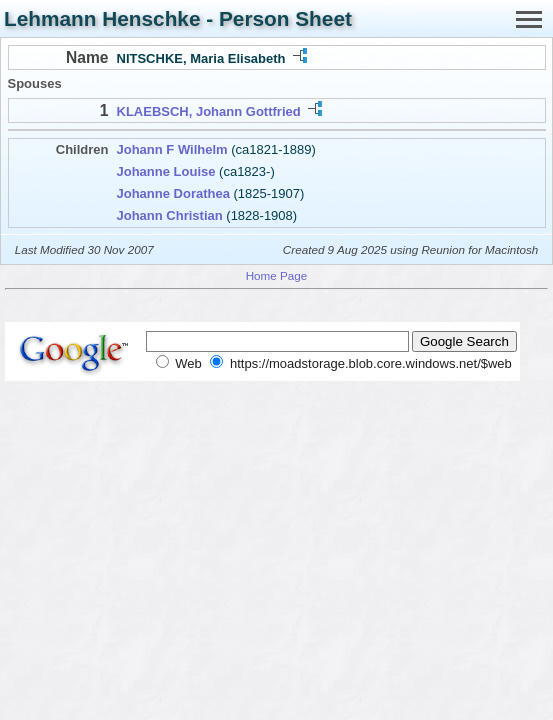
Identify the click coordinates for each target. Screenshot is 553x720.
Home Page (277, 275)
